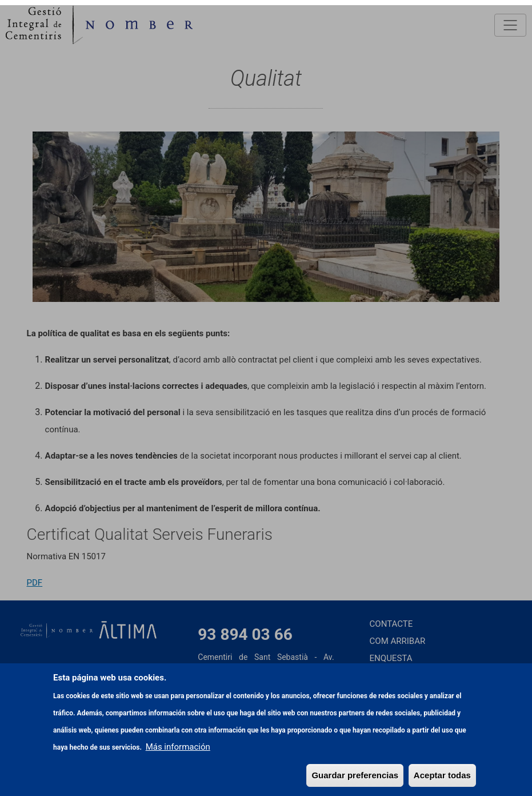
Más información (178, 777)
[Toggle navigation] (510, 25)
